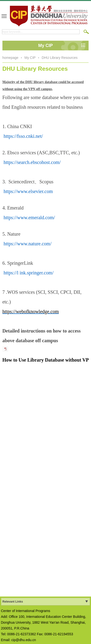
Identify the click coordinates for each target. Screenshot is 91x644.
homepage (10, 58)
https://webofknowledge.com (31, 311)
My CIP (30, 58)
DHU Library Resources (60, 58)
